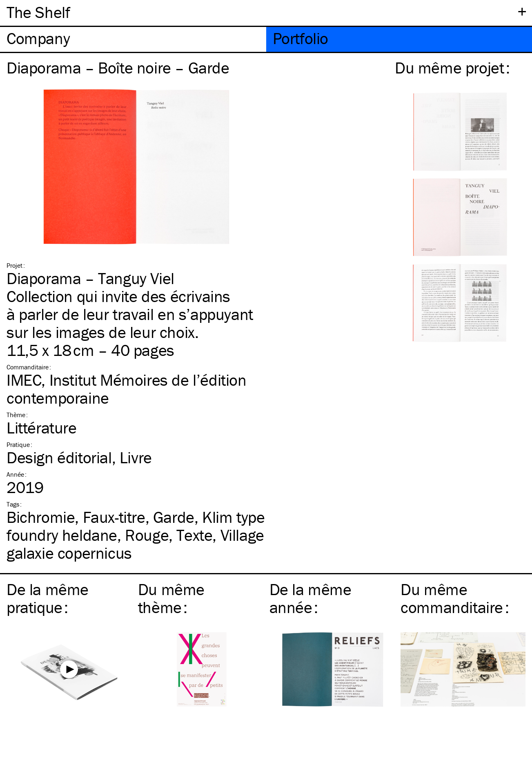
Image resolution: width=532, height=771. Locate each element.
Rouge (147, 535)
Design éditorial (59, 457)
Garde (174, 517)
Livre (136, 457)
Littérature (42, 428)
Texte (194, 535)
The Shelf (38, 12)
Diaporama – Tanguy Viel (90, 278)
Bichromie (41, 517)
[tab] (133, 39)
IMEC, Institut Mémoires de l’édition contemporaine (127, 389)
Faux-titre (114, 517)
